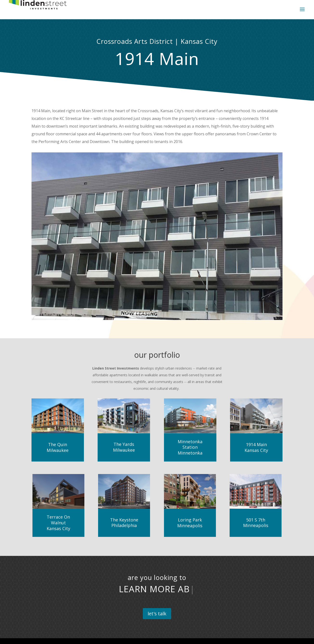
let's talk (157, 614)
